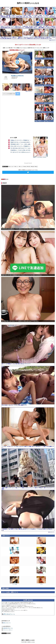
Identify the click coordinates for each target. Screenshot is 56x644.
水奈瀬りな (5, 167)
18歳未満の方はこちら (8, 628)
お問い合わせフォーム (9, 614)
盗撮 (32, 167)
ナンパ (17, 167)
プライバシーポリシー (8, 630)
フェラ (21, 167)
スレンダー (11, 167)
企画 (25, 167)
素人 (36, 167)
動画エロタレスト (53, 40)
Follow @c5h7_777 (39, 50)
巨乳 (29, 167)
